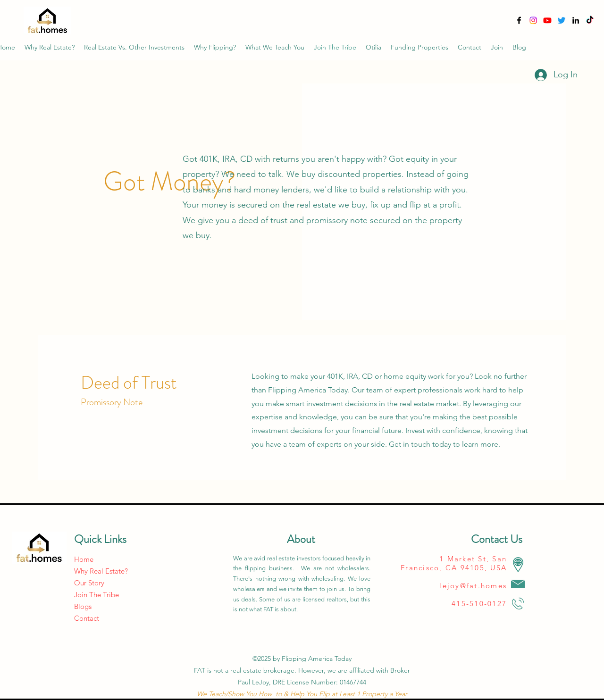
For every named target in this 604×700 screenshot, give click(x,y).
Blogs (83, 606)
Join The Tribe (96, 595)
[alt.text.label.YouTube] (562, 20)
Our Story (89, 583)
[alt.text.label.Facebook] (519, 20)
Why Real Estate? (101, 571)
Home (84, 559)
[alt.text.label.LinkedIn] (576, 20)
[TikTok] (590, 20)
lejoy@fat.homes (473, 586)
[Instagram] (533, 20)
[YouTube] (547, 20)
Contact (87, 618)
